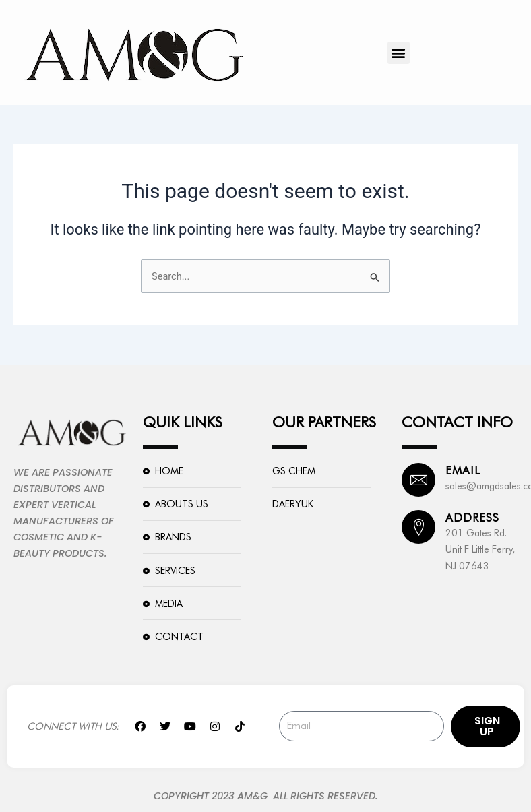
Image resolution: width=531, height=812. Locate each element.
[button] (399, 53)
